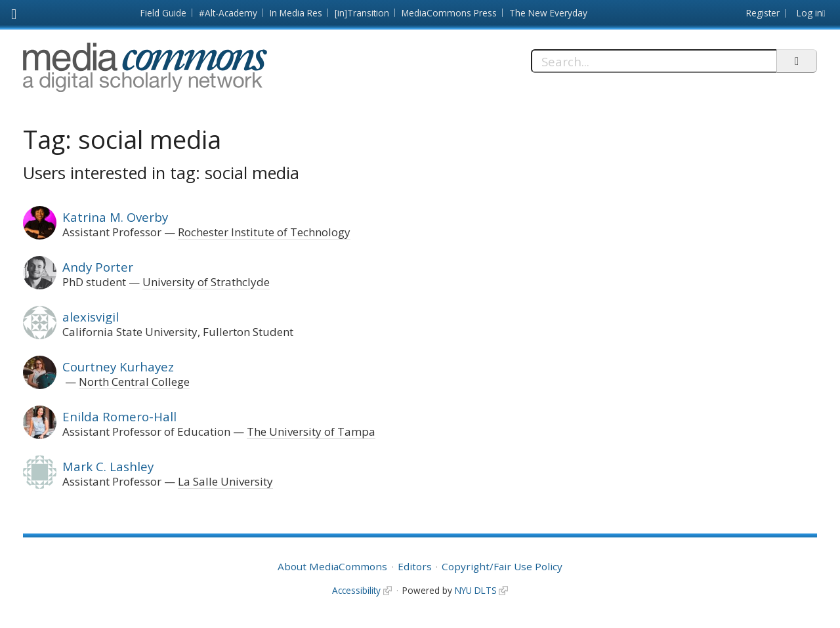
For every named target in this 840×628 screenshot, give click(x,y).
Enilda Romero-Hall (119, 416)
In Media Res (296, 13)
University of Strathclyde (206, 282)
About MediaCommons (332, 566)
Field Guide (163, 13)
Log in (809, 13)
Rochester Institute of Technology (264, 232)
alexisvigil (91, 317)
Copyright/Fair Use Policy (502, 566)
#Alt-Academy (228, 13)
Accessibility (356, 590)
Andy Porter (98, 267)
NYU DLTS (476, 590)
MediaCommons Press (449, 13)
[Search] (654, 61)
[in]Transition (362, 13)
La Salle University (225, 481)
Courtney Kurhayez (118, 366)
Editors (415, 566)
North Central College (134, 382)
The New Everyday (548, 13)
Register (763, 13)
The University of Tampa (311, 431)
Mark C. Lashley (108, 466)
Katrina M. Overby (115, 217)
